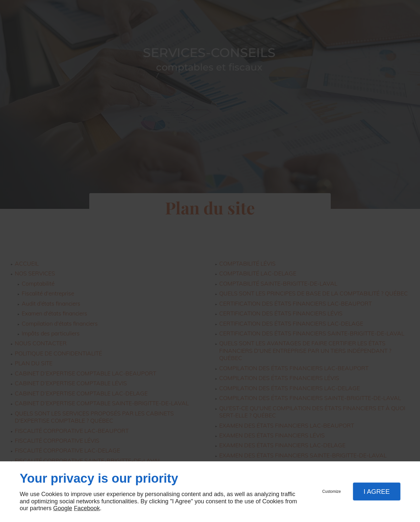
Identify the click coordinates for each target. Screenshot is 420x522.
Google (63, 508)
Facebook (87, 508)
